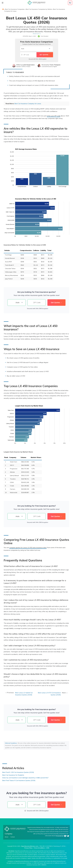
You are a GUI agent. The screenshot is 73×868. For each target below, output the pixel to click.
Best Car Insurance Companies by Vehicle (39, 9)
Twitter (68, 836)
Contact (13, 837)
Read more (36, 34)
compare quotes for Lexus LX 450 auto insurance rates (28, 548)
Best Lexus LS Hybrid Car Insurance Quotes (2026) (24, 694)
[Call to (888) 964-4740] (70, 3)
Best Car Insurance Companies (15, 9)
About (6, 837)
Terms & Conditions (39, 848)
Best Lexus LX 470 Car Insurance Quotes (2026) (49, 694)
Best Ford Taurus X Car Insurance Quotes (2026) (19, 780)
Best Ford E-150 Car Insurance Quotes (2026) (18, 772)
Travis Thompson (55, 65)
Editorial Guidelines (11, 743)
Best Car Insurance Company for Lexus (28, 104)
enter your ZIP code (54, 116)
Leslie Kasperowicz (29, 65)
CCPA (48, 848)
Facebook (65, 836)
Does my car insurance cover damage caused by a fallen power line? (25, 778)
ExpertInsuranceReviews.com (30, 846)
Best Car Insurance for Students (13, 775)
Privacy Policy (28, 848)
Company (9, 834)
